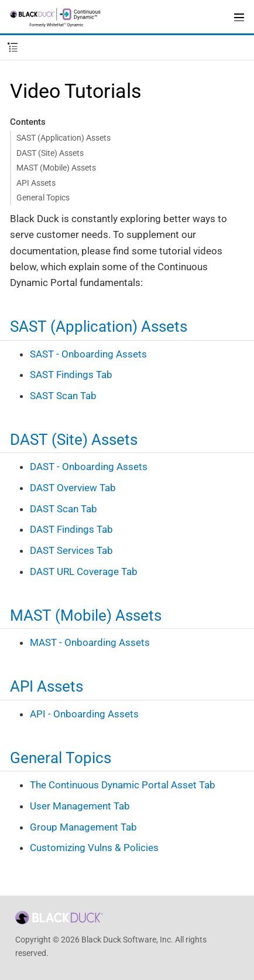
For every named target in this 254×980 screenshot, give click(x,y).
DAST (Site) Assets (50, 153)
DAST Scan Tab (63, 509)
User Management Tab (80, 806)
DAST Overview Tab (73, 488)
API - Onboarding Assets (84, 714)
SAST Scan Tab (63, 396)
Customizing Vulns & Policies (94, 848)
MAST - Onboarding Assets (90, 642)
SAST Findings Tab (71, 375)
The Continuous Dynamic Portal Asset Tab (123, 785)
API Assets (36, 183)
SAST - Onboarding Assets (88, 354)
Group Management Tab (83, 827)
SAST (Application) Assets (63, 138)
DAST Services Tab (71, 550)
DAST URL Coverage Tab (84, 571)
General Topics (43, 198)
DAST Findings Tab (71, 529)
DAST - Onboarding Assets (89, 467)
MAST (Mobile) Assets (56, 168)
